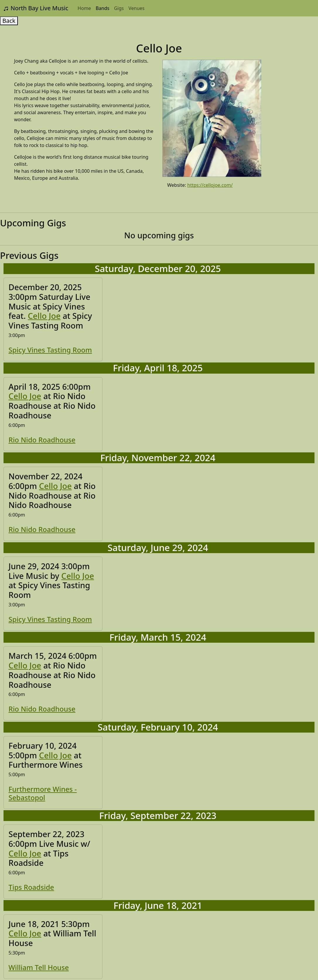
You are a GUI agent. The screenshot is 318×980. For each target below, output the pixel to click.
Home (84, 8)
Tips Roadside (31, 887)
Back (9, 21)
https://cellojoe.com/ (210, 185)
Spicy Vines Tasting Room (50, 350)
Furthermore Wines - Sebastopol (43, 793)
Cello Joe (44, 316)
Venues (137, 8)
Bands (103, 8)
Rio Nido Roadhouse (42, 440)
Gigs (119, 8)
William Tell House (39, 967)
